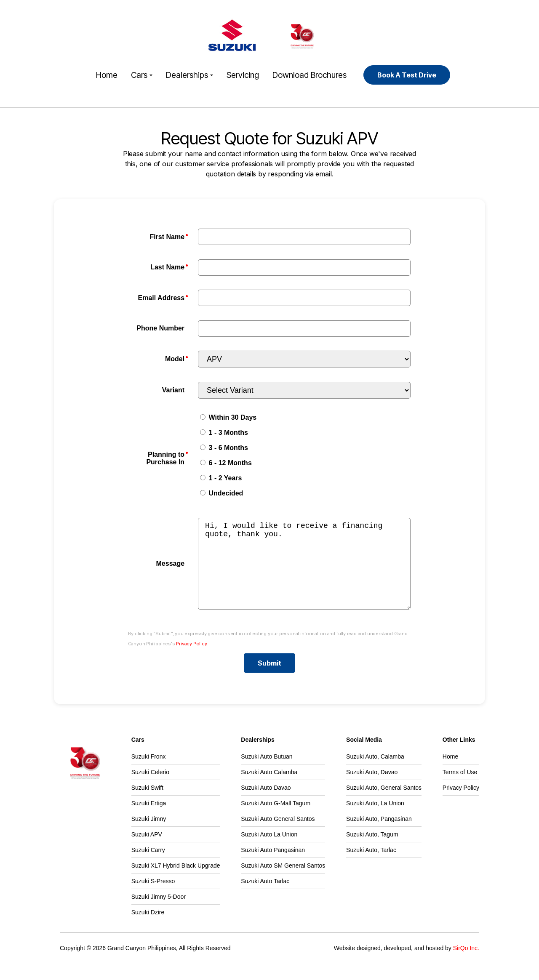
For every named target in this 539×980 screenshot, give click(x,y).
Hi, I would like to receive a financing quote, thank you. (304, 572)
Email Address (161, 298)
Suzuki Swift (147, 804)
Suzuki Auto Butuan (267, 773)
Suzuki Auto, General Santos (384, 804)
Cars (142, 75)
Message (171, 572)
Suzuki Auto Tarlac (265, 898)
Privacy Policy (191, 660)
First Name (167, 237)
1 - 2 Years (221, 478)
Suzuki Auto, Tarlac (371, 867)
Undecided (221, 493)
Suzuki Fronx (149, 773)
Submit (269, 680)
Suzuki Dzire (148, 929)
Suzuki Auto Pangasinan (273, 867)
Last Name (167, 267)
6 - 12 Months (226, 463)
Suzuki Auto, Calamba (375, 773)
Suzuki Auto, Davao (372, 789)
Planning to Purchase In (165, 458)
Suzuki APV (147, 851)
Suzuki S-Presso (153, 898)
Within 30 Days (228, 417)
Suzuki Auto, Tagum (372, 851)
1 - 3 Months (224, 433)
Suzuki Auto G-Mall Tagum (276, 820)
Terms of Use (460, 789)
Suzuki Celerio (150, 789)
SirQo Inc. (466, 965)
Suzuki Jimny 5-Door (159, 913)
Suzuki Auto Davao (266, 804)
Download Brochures (310, 75)
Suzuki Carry (148, 867)
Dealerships (189, 75)
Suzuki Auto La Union (269, 851)
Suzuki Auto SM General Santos (283, 882)
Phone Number (160, 328)
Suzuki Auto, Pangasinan (379, 836)
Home (107, 75)
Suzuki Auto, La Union (375, 820)
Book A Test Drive (407, 75)
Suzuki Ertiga (149, 820)
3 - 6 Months (224, 448)
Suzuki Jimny (149, 836)
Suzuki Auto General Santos (278, 836)
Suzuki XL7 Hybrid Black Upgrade (176, 882)
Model (175, 359)
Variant (173, 390)
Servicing (243, 75)
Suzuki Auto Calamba (269, 789)
